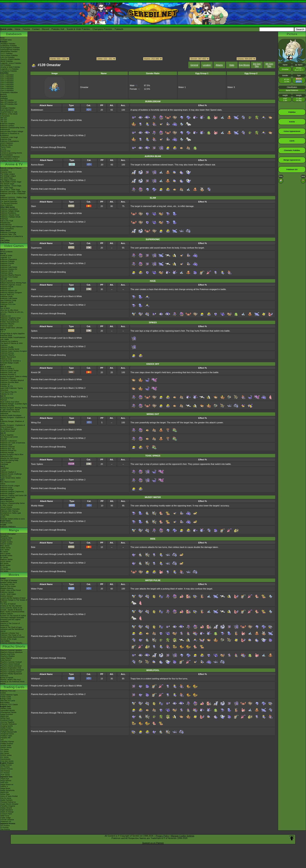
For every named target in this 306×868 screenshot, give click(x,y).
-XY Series (4, 751)
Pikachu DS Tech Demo (9, 458)
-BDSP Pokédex (7, 61)
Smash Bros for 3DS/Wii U (11, 361)
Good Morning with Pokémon (12, 227)
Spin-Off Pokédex (7, 100)
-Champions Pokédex (9, 71)
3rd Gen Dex (257, 65)
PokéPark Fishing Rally (9, 460)
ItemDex (4, 94)
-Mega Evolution (7, 714)
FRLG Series (5, 554)
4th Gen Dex (269, 65)
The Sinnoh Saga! (7, 184)
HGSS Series (5, 561)
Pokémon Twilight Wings (10, 211)
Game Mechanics (7, 110)
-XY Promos (5, 773)
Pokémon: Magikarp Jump (10, 318)
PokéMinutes (5, 223)
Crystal (3, 470)
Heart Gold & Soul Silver (10, 402)
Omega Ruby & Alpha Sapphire (12, 334)
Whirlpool (36, 679)
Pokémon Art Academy (9, 341)
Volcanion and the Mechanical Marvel (12, 630)
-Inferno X (4, 786)
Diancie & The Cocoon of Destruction (10, 624)
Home (17, 29)
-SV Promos (5, 767)
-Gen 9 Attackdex (7, 91)
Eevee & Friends (7, 678)
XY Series (4, 567)
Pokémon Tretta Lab (8, 373)
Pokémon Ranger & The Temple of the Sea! (14, 601)
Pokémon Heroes (7, 592)
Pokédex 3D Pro (7, 386)
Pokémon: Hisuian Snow (10, 215)
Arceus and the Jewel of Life (11, 608)
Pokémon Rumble (7, 406)
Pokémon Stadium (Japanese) (12, 492)
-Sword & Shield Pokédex (10, 59)
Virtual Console (6, 507)
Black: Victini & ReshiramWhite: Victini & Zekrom (12, 613)
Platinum (4, 400)
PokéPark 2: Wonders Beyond (12, 380)
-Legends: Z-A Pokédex (9, 69)
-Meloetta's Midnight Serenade (12, 618)
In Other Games (6, 505)
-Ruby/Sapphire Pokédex (10, 48)
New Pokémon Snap (8, 300)
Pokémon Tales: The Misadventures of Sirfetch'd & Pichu (12, 236)
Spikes (34, 331)
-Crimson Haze (6, 814)
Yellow (3, 484)
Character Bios (6, 172)
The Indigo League (8, 174)
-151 (2, 740)
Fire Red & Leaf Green (9, 437)
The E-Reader (6, 462)
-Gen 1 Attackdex (7, 75)
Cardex (3, 106)
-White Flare (5, 718)
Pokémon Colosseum (9, 441)
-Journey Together (7, 722)
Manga (14, 530)
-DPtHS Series (6, 755)
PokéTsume (5, 242)
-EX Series (4, 757)
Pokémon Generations (9, 209)
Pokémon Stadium (7, 493)
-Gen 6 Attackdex (7, 85)
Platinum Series (6, 559)
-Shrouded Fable (7, 730)
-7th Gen (4, 122)
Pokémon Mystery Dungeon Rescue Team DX (11, 294)
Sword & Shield (6, 281)
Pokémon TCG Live (8, 304)
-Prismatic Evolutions (8, 724)
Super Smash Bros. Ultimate (11, 328)
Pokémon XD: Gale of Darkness (13, 443)
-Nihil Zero (4, 783)
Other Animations (7, 229)
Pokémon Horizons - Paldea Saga (13, 197)
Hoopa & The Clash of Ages (11, 627)
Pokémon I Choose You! (10, 633)
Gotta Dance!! (6, 660)
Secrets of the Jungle (8, 639)
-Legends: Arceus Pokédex (11, 63)
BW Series (4, 563)
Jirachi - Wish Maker (8, 594)
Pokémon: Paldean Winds (10, 217)
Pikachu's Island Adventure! (11, 666)
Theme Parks (5, 147)
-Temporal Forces (7, 734)
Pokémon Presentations (10, 141)
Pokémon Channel (7, 447)
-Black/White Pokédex (9, 51)
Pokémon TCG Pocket (9, 277)
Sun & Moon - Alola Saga (10, 190)
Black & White (6, 367)
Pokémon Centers (7, 126)
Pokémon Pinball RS (8, 451)
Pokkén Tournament (8, 357)
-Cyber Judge (5, 818)
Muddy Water (37, 506)
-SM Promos (5, 771)
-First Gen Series (7, 761)
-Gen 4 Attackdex (7, 81)
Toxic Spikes (37, 464)
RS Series (4, 552)
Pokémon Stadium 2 (8, 472)
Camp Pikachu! (6, 658)
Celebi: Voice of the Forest (11, 590)
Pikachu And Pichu (8, 654)
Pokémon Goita (6, 523)
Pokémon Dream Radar (9, 371)
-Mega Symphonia (7, 790)
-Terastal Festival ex (8, 802)
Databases (14, 34)
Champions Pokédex (102, 29)
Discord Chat (5, 151)
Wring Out (36, 422)
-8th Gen (4, 120)
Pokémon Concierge (8, 233)
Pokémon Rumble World (10, 349)
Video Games (14, 246)
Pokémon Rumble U (8, 375)
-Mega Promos (6, 765)
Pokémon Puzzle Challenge (11, 474)
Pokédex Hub (58, 29)
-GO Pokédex (6, 65)
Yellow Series (5, 548)
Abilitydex (4, 98)
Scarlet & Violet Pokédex (78, 29)
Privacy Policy (162, 836)
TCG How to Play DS (8, 392)
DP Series (4, 557)
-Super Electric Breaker (9, 804)
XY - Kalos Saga (7, 188)
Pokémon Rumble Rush (9, 320)
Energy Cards (6, 699)
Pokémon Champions (9, 259)
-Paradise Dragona (8, 806)
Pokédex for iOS (7, 394)
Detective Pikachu (7, 324)
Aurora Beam (37, 165)
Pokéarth (119, 29)
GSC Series (5, 550)
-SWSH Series (6, 747)
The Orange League (8, 176)
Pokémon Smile (6, 296)
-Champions (5, 116)
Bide (33, 547)
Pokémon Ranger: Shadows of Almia (12, 422)
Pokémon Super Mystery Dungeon (14, 351)
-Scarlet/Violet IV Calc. (9, 112)
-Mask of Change (7, 812)
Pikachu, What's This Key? (11, 680)
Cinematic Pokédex (8, 108)
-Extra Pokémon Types (9, 695)
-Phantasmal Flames (8, 712)
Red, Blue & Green (8, 482)
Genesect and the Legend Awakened (10, 620)
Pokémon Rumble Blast (9, 382)
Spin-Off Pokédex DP (8, 102)
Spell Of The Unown (8, 586)
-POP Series (5, 775)
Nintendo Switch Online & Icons (12, 519)
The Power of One (7, 584)
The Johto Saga (6, 178)
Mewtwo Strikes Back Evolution (12, 637)
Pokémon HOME (7, 287)
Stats (232, 65)
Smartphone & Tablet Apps (11, 513)
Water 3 (231, 87)
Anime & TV (14, 164)
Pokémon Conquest (8, 378)
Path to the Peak (7, 221)
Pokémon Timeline (7, 124)
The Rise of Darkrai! (8, 604)
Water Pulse (37, 589)
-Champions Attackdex (9, 92)
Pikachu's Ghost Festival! (10, 664)
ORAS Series (5, 569)
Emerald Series (6, 556)
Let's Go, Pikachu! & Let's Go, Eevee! (12, 313)
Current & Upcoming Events (11, 153)
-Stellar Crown (6, 728)
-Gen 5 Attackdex (7, 83)
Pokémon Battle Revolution (11, 415)
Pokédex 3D (5, 384)
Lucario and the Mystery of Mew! (13, 598)
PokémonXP (5, 130)
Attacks (219, 65)
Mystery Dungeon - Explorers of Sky (13, 418)
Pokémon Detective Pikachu (11, 643)
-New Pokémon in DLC (9, 159)
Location (207, 65)
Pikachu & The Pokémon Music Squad (12, 683)
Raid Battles (5, 703)
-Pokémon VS (6, 822)
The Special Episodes (9, 201)
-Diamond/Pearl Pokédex (10, 50)
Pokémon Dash (6, 445)
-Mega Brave (5, 788)
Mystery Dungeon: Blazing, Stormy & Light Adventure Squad (14, 409)
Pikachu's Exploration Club (11, 668)
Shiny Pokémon (6, 205)
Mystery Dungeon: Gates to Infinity (14, 376)
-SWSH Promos (6, 769)
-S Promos (4, 827)
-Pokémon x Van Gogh (9, 137)
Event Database (6, 155)
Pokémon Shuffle (7, 347)
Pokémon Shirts (6, 145)
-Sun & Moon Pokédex (9, 55)
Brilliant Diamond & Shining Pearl (13, 283)
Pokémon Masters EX (9, 269)
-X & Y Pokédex (6, 53)
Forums (26, 29)
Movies (14, 575)
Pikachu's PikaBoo (7, 656)
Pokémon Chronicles (8, 199)
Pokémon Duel (6, 359)
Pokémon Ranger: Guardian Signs (14, 404)
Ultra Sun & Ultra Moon (9, 310)
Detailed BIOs (6, 540)
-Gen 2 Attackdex (7, 77)
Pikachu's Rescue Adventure (11, 652)
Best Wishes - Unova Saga (11, 186)
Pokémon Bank (6, 335)
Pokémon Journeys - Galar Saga (13, 192)
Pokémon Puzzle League (10, 486)
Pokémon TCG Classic (9, 705)
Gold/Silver (4, 468)
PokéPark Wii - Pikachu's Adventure (10, 413)
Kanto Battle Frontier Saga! (11, 182)
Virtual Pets (5, 515)
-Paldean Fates (6, 736)
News (2, 38)
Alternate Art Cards (8, 701)
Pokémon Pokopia (7, 261)
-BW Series (5, 753)
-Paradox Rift (5, 738)
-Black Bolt (4, 716)
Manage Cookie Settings (183, 836)
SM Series (4, 571)
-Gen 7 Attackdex (7, 87)
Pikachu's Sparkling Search (11, 672)
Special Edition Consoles (10, 509)
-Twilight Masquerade (9, 732)
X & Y (2, 332)
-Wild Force (5, 816)
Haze (34, 289)
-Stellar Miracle (6, 808)
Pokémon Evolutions (8, 213)
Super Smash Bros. (8, 497)
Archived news (6, 40)
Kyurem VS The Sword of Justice (13, 616)
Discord (46, 29)
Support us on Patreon (153, 843)
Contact (36, 29)
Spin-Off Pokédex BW (9, 104)
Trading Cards (14, 687)
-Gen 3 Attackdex (7, 79)
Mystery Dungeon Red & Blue (12, 454)
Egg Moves (244, 65)
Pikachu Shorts (14, 647)
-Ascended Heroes (8, 710)
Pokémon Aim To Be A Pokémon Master (13, 194)
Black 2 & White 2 (7, 369)
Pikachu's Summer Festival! (11, 662)
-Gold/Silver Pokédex (8, 46)
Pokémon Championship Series (12, 128)
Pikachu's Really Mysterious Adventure (11, 675)
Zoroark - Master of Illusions (11, 610)
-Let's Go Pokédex (7, 57)
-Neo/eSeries (5, 759)
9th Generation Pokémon (10, 157)
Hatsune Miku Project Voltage (12, 131)
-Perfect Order (6, 708)
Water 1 (182, 87)
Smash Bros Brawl (7, 431)
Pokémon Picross (7, 353)
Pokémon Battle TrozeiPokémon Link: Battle (13, 338)
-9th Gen (4, 118)
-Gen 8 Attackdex (7, 89)
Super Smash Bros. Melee (10, 478)
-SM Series (5, 749)
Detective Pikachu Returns (11, 275)
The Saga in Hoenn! (8, 180)
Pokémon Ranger (7, 453)
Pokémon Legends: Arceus (11, 285)
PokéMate (4, 464)
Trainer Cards (6, 697)
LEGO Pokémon (7, 143)
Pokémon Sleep (6, 273)
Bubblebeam (37, 110)
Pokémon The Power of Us (11, 635)
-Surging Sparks (7, 726)
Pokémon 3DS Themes (9, 511)
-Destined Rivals (7, 720)
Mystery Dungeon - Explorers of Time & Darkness (13, 426)
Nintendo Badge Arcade (9, 363)
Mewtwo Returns (7, 588)
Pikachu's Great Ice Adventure (12, 670)
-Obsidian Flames (7, 742)
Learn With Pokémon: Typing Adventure (11, 389)
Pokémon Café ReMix (9, 267)
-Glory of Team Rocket (9, 796)
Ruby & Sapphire (7, 435)
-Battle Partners (6, 800)
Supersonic (36, 248)
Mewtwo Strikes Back (9, 582)
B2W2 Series (5, 565)
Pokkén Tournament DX (9, 322)
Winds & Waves (6, 252)
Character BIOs (6, 538)
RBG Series (5, 546)
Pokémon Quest (7, 326)
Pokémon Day (6, 139)
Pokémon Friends (7, 263)
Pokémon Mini (6, 476)
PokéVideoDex (6, 225)
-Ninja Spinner (6, 781)
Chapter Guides (6, 542)
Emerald (4, 439)
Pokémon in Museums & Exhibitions (10, 134)
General (194, 65)
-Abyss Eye (5, 779)
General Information (8, 534)
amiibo (3, 517)
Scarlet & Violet (6, 256)
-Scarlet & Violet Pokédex (10, 67)
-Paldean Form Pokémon (10, 161)
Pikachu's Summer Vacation (11, 650)
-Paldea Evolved (7, 744)
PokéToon (4, 219)
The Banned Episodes (9, 203)
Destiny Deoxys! (7, 596)
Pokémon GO (6, 265)
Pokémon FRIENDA (8, 527)
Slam (33, 206)
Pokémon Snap (6, 488)
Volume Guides (6, 544)
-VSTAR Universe (7, 820)
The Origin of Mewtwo (9, 580)
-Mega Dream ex (7, 785)
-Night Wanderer (7, 810)
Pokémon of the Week (9, 114)
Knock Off (36, 372)
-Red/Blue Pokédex (8, 44)
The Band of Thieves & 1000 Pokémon (11, 344)
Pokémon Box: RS (7, 449)
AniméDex (4, 170)
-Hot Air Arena (6, 798)
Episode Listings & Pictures (11, 168)
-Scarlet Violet (6, 746)
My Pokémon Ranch (8, 429)
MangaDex (4, 536)
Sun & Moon (5, 308)
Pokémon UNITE (7, 271)
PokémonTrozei (6, 456)
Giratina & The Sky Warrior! (11, 606)
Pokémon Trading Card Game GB (13, 495)
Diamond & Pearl (7, 398)
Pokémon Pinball (7, 490)
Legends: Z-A (5, 257)
